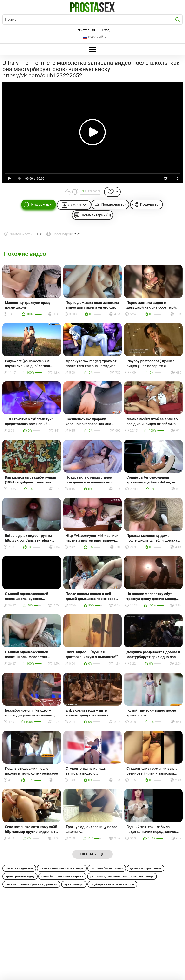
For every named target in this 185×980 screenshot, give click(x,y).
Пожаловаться (114, 204)
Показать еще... (92, 854)
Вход (106, 30)
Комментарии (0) (96, 215)
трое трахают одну (20, 876)
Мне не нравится (75, 192)
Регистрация (85, 30)
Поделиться (150, 204)
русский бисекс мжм (107, 868)
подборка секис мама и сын (112, 884)
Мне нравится (67, 192)
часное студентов (19, 868)
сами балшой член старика (62, 876)
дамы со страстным (145, 868)
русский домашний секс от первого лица (122, 876)
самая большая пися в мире (62, 868)
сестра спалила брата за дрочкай (31, 884)
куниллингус (74, 884)
